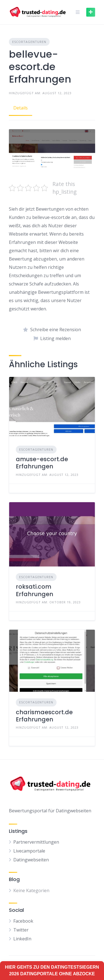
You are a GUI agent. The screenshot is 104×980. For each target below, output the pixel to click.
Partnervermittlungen (36, 842)
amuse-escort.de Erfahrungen (42, 463)
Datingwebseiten (31, 860)
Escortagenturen (29, 42)
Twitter (21, 930)
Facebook (23, 921)
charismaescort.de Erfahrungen (44, 716)
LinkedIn (22, 939)
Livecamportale (29, 851)
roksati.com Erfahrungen (35, 590)
